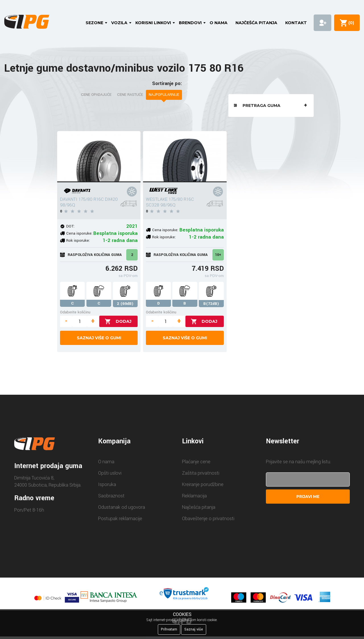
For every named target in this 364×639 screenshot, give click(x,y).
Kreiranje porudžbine (203, 484)
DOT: (70, 226)
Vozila (119, 23)
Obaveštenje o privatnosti (208, 519)
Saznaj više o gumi (99, 338)
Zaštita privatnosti (201, 473)
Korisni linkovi (153, 23)
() (350, 23)
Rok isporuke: (78, 240)
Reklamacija (194, 496)
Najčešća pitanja (256, 23)
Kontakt (296, 23)
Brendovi (190, 23)
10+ (218, 255)
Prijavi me (308, 497)
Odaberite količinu (75, 312)
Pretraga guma (272, 105)
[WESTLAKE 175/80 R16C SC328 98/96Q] (185, 157)
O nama (219, 23)
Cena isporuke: (79, 233)
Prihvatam (169, 629)
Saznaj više (194, 629)
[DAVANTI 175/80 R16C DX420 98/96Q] (99, 157)
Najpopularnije (164, 95)
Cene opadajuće (96, 95)
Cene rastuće (130, 95)
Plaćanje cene (196, 462)
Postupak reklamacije (120, 519)
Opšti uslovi (110, 473)
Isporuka (107, 484)
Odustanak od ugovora (122, 507)
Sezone (94, 23)
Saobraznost (111, 496)
